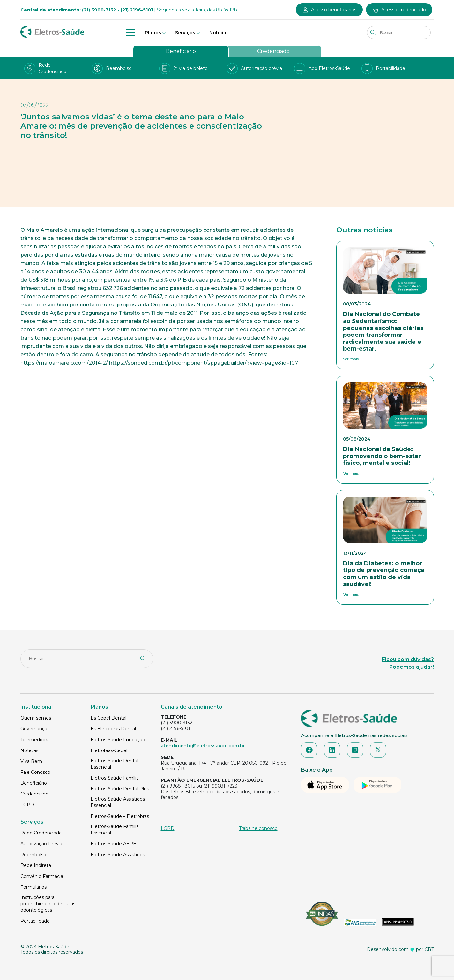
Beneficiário (181, 51)
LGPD (27, 805)
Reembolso (33, 855)
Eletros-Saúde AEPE (113, 844)
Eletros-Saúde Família (115, 778)
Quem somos (36, 718)
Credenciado (273, 51)
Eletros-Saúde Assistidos (118, 855)
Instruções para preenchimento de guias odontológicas (48, 904)
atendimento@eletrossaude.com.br (203, 746)
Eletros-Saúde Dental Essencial (114, 764)
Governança (34, 729)
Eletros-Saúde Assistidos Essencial (118, 802)
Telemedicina (35, 740)
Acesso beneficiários (334, 10)
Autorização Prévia (41, 844)
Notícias (219, 33)
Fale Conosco (35, 772)
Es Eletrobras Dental (113, 729)
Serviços (185, 33)
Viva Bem (31, 761)
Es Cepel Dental (108, 718)
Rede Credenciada (41, 833)
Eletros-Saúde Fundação (118, 740)
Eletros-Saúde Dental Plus (120, 789)
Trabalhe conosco (258, 828)
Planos (153, 33)
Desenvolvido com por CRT (400, 949)
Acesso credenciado (404, 10)
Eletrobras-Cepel (109, 750)
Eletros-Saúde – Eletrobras (120, 816)
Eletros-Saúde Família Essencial (115, 830)
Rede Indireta (36, 865)
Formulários (33, 887)
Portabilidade (35, 921)
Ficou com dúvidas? (408, 659)
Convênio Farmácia (42, 876)
